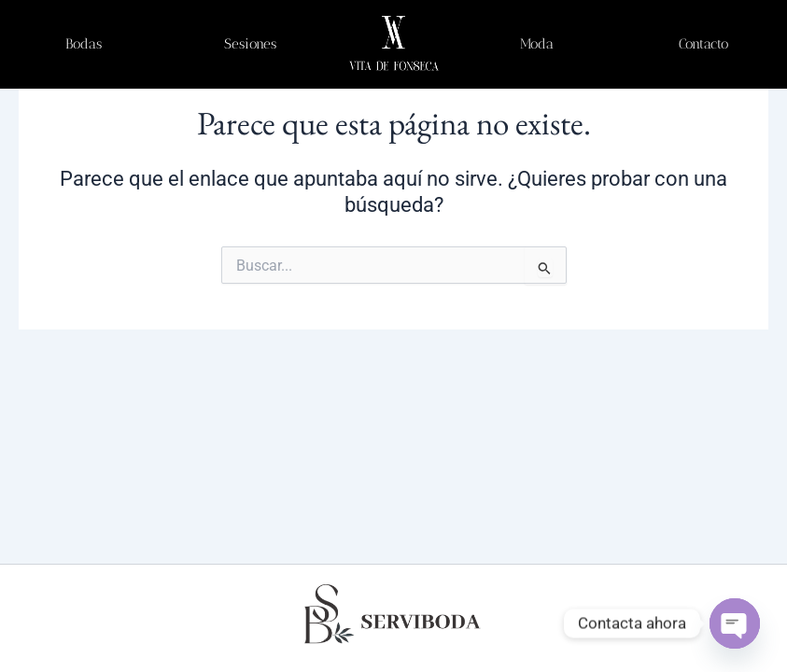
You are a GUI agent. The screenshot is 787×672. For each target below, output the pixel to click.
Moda (537, 44)
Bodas (84, 44)
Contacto (703, 44)
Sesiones (250, 44)
